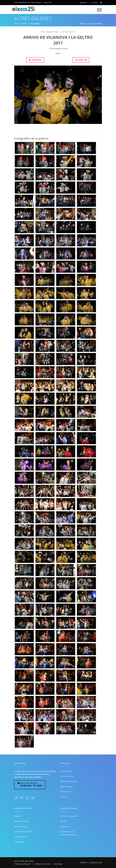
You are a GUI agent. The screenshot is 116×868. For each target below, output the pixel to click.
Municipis (83, 3)
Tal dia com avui (67, 776)
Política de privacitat (22, 864)
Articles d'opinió (66, 787)
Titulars (94, 3)
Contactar (47, 2)
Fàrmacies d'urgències (23, 832)
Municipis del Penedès (69, 781)
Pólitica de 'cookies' (43, 864)
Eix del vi (63, 797)
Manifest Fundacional (69, 816)
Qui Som (64, 821)
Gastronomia (65, 792)
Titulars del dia (66, 771)
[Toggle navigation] (99, 10)
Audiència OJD (96, 862)
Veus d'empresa (21, 837)
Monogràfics (19, 842)
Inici (16, 24)
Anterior (35, 60)
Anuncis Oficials (21, 826)
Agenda (17, 816)
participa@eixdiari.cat (69, 835)
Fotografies (35, 24)
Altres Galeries (33, 18)
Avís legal (58, 864)
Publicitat (84, 862)
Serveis (24, 24)
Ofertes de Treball (22, 821)
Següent (81, 60)
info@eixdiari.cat (67, 832)
